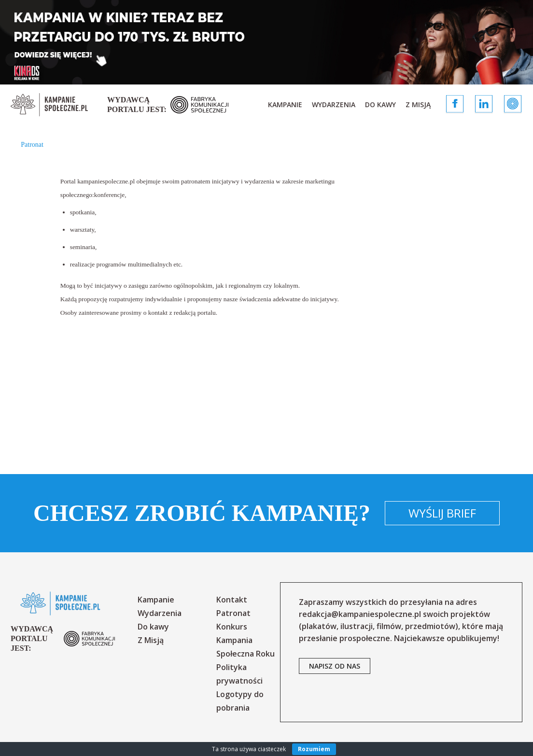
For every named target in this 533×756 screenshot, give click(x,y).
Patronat (233, 613)
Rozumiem (314, 749)
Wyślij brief (442, 513)
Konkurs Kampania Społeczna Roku (245, 640)
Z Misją (418, 105)
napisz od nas (335, 666)
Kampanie (285, 105)
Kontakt (232, 600)
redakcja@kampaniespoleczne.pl (360, 614)
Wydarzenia (334, 105)
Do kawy (380, 105)
